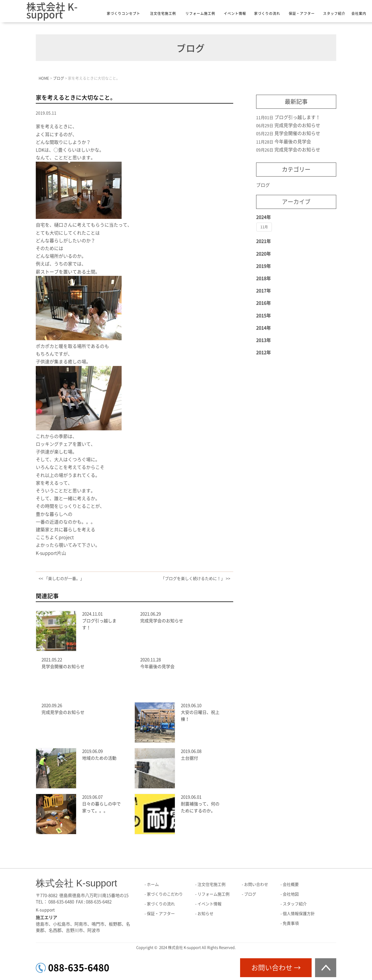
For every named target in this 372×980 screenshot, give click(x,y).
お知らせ (205, 914)
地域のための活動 (99, 758)
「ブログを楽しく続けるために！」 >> (196, 579)
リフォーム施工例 (200, 13)
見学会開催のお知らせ (63, 667)
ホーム (153, 884)
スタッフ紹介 (334, 13)
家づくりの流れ (267, 13)
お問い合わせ (256, 884)
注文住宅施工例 (163, 13)
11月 (264, 227)
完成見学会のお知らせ (162, 621)
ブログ (263, 185)
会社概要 (291, 884)
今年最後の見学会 (157, 667)
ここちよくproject (55, 537)
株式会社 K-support (52, 11)
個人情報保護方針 (299, 914)
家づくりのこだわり (165, 894)
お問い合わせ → (276, 968)
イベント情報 (235, 13)
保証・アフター (302, 13)
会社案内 (359, 13)
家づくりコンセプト (123, 13)
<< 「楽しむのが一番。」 (61, 579)
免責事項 (291, 923)
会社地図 (291, 894)
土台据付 (189, 758)
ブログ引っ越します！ (297, 117)
